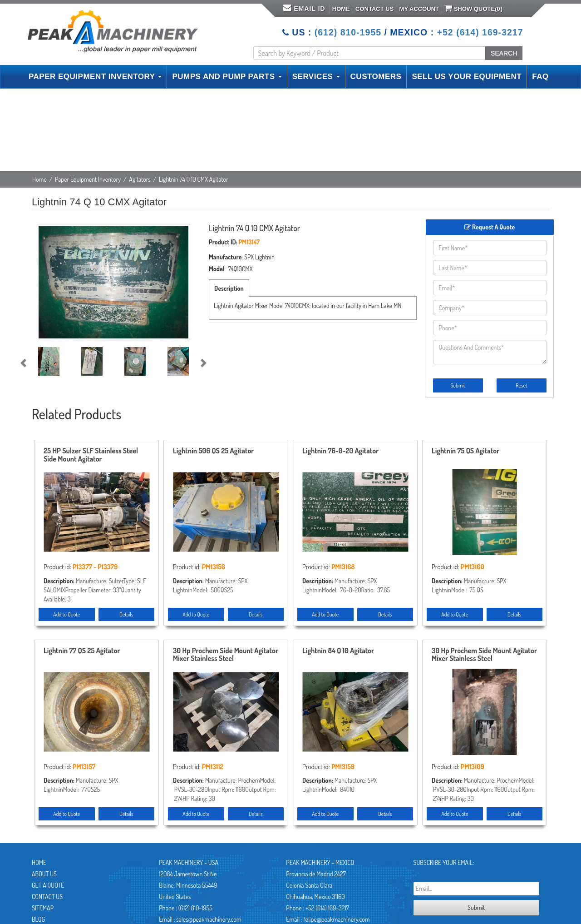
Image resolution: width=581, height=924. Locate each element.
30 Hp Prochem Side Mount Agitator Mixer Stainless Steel (226, 655)
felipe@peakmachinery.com (336, 919)
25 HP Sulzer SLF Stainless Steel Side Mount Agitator (91, 455)
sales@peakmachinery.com (209, 919)
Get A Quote (48, 885)
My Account (419, 9)
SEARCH (504, 53)
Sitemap (43, 908)
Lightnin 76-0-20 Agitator (340, 451)
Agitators (140, 179)
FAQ (540, 77)
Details (126, 614)
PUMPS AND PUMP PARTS (227, 77)
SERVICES (316, 77)
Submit (458, 385)
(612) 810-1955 (348, 32)
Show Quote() (473, 8)
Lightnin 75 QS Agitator (465, 451)
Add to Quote (66, 614)
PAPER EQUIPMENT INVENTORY (95, 77)
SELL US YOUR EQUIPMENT (467, 77)
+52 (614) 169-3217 (480, 32)
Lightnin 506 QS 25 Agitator (213, 451)
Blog (38, 919)
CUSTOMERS (376, 77)
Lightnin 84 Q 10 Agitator (338, 651)
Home (341, 9)
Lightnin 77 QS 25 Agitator (82, 651)
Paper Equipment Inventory (88, 179)
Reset (521, 385)
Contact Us (374, 9)
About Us (44, 874)
